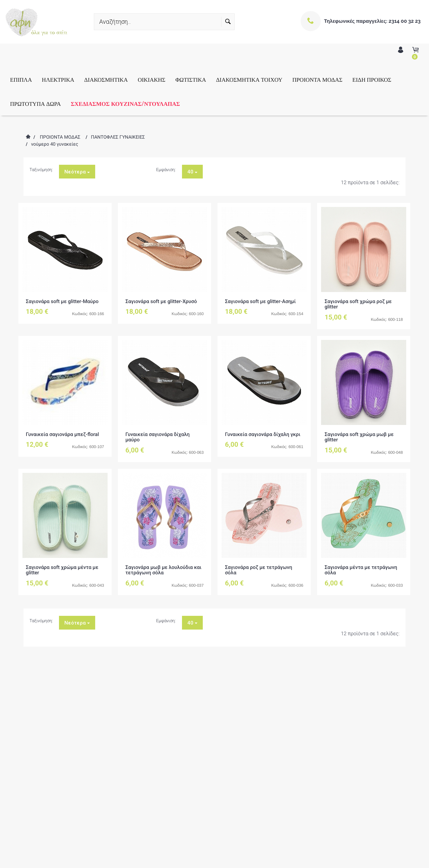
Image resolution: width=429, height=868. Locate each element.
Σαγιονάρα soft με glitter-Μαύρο (62, 301)
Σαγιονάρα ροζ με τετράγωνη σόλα (258, 570)
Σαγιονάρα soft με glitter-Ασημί (260, 301)
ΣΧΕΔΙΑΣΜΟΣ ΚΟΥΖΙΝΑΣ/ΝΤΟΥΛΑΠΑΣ (125, 103)
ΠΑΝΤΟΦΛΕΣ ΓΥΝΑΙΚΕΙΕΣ (118, 137)
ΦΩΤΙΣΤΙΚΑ (191, 79)
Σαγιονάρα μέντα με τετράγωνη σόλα (361, 570)
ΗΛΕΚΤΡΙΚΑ (58, 79)
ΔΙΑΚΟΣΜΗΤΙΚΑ (106, 79)
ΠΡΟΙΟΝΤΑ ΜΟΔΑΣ (317, 79)
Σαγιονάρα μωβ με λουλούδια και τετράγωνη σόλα (163, 570)
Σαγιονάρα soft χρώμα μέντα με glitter (62, 570)
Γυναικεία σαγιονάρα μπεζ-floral (62, 434)
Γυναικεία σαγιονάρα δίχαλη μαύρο (158, 437)
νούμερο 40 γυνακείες (55, 144)
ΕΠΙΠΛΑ (21, 79)
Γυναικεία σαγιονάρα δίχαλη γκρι (263, 434)
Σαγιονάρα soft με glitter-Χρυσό (161, 301)
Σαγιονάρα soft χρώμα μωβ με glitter (359, 437)
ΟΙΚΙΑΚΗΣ (152, 79)
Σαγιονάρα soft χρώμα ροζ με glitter (358, 304)
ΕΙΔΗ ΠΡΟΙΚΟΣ (372, 79)
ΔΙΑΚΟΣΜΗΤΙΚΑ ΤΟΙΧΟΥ (249, 79)
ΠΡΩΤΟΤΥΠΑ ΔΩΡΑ (36, 103)
